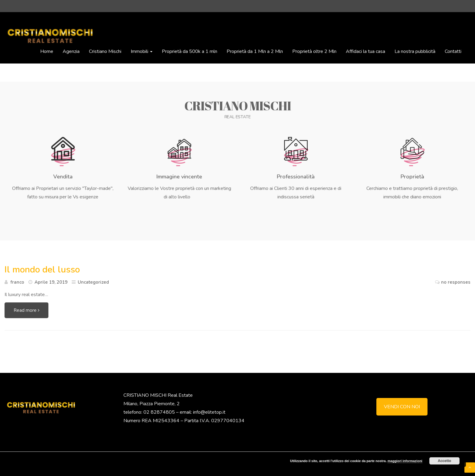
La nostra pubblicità (415, 51)
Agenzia (71, 51)
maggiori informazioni (405, 461)
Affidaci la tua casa (365, 51)
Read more (26, 310)
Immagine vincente (179, 177)
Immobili (142, 51)
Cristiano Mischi (105, 51)
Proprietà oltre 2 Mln (314, 51)
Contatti (453, 51)
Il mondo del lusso (42, 270)
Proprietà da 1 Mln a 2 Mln (255, 51)
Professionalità (296, 177)
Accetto (444, 461)
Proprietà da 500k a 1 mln (190, 51)
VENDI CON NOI (402, 407)
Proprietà (412, 177)
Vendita (63, 177)
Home (47, 51)
